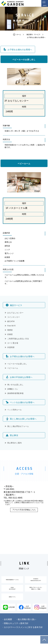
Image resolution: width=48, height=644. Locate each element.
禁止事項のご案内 (14, 443)
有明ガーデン (12, 604)
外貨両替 (11, 347)
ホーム (17, 35)
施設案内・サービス (33, 35)
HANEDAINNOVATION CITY (36, 581)
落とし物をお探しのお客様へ (21, 419)
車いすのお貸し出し (15, 385)
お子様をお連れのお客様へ (20, 356)
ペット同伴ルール (14, 410)
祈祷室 (10, 334)
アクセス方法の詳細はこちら (24, 510)
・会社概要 (7, 628)
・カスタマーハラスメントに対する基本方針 (22, 636)
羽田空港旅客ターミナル (12, 581)
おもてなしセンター (15, 313)
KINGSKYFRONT (12, 592)
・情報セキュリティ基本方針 (15, 632)
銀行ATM (11, 321)
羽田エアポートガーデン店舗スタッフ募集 (36, 592)
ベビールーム (13, 368)
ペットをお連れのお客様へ (20, 402)
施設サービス (14, 305)
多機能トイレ (13, 389)
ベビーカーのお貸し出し (17, 364)
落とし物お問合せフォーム (18, 426)
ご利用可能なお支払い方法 (18, 339)
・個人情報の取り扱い (26, 628)
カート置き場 (13, 343)
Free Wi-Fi (11, 326)
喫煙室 (10, 330)
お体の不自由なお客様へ (19, 377)
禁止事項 (12, 435)
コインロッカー (14, 317)
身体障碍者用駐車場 (15, 393)
